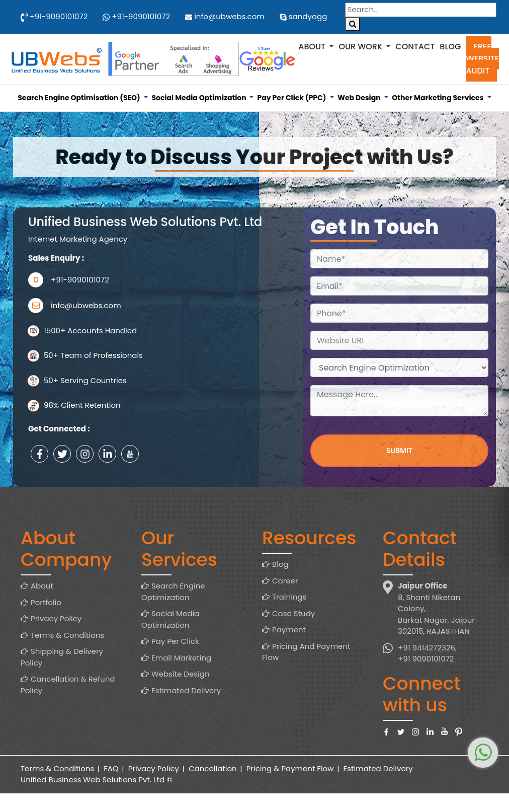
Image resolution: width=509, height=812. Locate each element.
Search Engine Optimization (173, 592)
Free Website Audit (482, 59)
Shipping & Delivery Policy (62, 657)
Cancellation (213, 768)
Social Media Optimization (170, 619)
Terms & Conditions (67, 635)
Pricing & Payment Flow (290, 768)
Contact (415, 47)
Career (285, 581)
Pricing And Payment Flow (306, 652)
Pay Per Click (175, 641)
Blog (450, 47)
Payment (289, 630)
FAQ (111, 768)
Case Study (293, 613)
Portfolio (46, 602)
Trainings (289, 597)
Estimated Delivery (186, 690)
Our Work (361, 47)
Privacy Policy (56, 618)
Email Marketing (181, 658)
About (313, 47)
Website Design (181, 674)
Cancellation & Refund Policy (68, 685)
